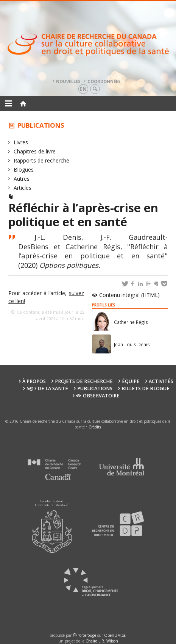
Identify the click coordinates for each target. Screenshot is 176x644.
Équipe (131, 381)
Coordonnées (104, 81)
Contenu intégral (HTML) (129, 295)
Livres (21, 142)
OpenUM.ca (115, 635)
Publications (41, 125)
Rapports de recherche (42, 160)
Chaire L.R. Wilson (102, 641)
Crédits (95, 427)
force (87, 635)
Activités (161, 381)
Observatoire (98, 396)
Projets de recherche (84, 381)
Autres (22, 179)
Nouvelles (68, 81)
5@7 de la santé (47, 388)
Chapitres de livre (35, 151)
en (83, 89)
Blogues (24, 170)
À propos (34, 381)
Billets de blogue (146, 388)
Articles (23, 188)
